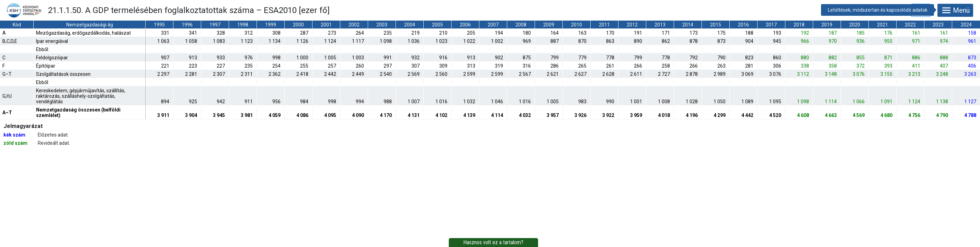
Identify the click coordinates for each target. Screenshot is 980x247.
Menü (955, 10)
